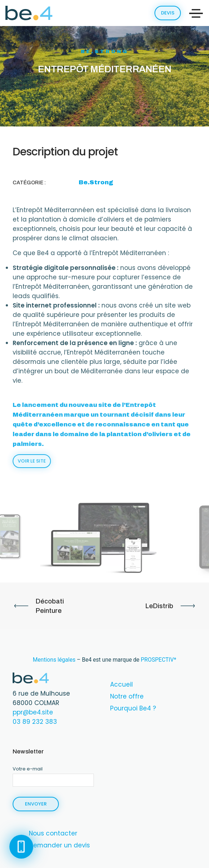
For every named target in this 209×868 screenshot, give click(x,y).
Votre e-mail (53, 774)
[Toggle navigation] (196, 13)
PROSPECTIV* (158, 660)
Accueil (121, 684)
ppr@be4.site (33, 712)
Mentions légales (54, 660)
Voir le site (32, 461)
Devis (168, 13)
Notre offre (127, 696)
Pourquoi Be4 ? (133, 708)
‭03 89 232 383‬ (35, 722)
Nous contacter (53, 833)
